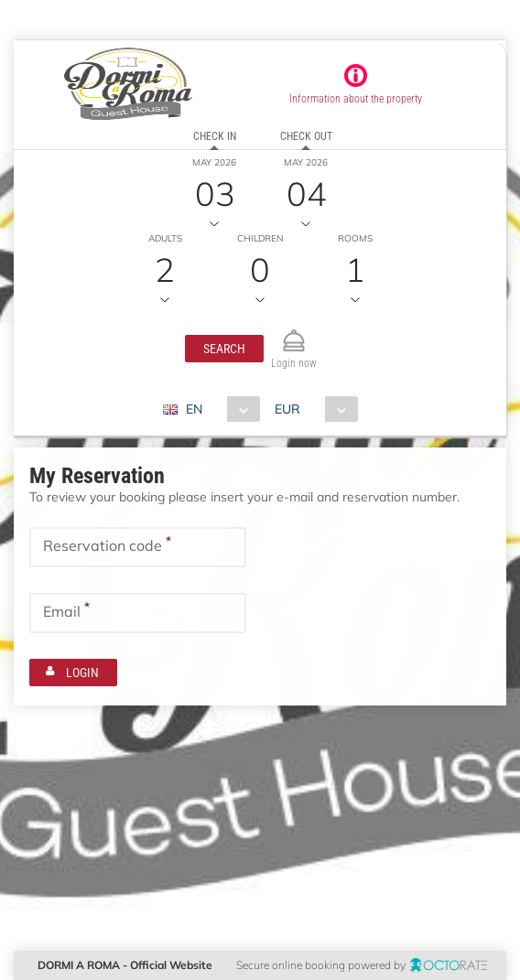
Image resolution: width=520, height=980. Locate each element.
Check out (306, 136)
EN (194, 409)
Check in (215, 136)
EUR (287, 409)
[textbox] (138, 547)
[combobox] (218, 409)
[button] (224, 349)
